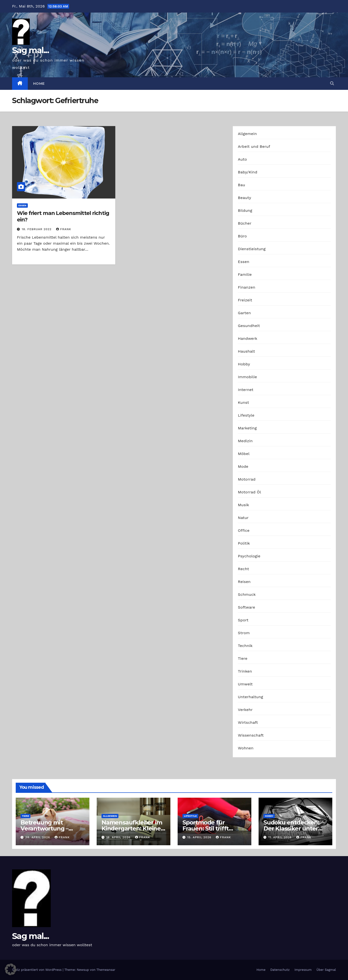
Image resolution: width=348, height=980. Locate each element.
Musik (243, 505)
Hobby (244, 364)
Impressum (303, 970)
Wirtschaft (248, 722)
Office (244, 530)
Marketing (247, 428)
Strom (244, 633)
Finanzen (246, 287)
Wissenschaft (251, 735)
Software (246, 607)
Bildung (245, 210)
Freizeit (245, 300)
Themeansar (106, 970)
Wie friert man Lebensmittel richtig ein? (63, 216)
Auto (242, 159)
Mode (243, 466)
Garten (244, 313)
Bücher (245, 223)
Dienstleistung (252, 249)
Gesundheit (249, 326)
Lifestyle (246, 415)
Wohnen (246, 748)
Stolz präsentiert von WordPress (37, 970)
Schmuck (247, 594)
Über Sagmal (326, 970)
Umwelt (245, 684)
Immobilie (247, 377)
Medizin (245, 441)
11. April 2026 (281, 837)
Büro (242, 236)
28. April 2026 (38, 837)
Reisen (244, 582)
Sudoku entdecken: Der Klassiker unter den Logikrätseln (291, 828)
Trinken (245, 671)
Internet (246, 390)
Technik (245, 646)
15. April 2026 (200, 837)
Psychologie (249, 556)
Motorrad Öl (249, 492)
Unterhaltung (250, 697)
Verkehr (245, 710)
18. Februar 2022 (37, 229)
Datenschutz (280, 970)
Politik (244, 543)
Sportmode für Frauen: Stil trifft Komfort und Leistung (214, 828)
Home (39, 84)
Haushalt (246, 351)
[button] (332, 83)
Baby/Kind (247, 172)
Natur (243, 518)
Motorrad (247, 479)
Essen (22, 205)
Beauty (244, 198)
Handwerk (247, 338)
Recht (243, 569)
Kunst (243, 402)
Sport (243, 620)
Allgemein (247, 134)
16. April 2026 (119, 837)
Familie (245, 274)
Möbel (244, 454)
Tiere (243, 658)
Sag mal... (30, 50)
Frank (64, 229)
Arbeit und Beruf (254, 146)
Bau (241, 185)
